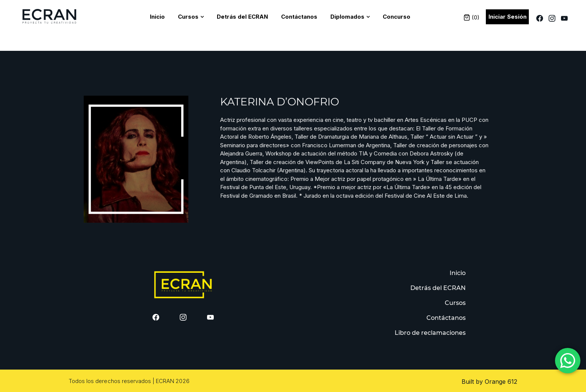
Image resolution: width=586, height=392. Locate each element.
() (471, 17)
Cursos (188, 17)
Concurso (397, 17)
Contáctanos (299, 17)
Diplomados (347, 17)
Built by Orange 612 (489, 382)
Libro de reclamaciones (430, 333)
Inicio (157, 17)
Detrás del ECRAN (242, 17)
